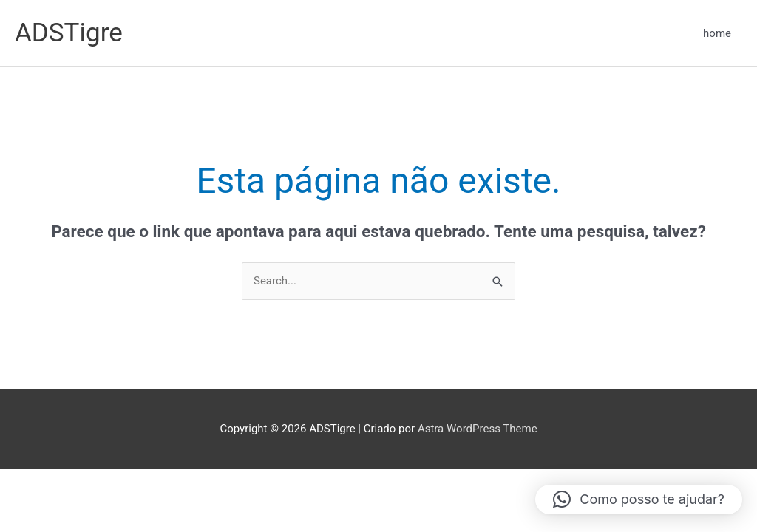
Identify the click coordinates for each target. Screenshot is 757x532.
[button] (639, 499)
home (717, 33)
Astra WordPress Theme (478, 429)
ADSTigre (69, 33)
